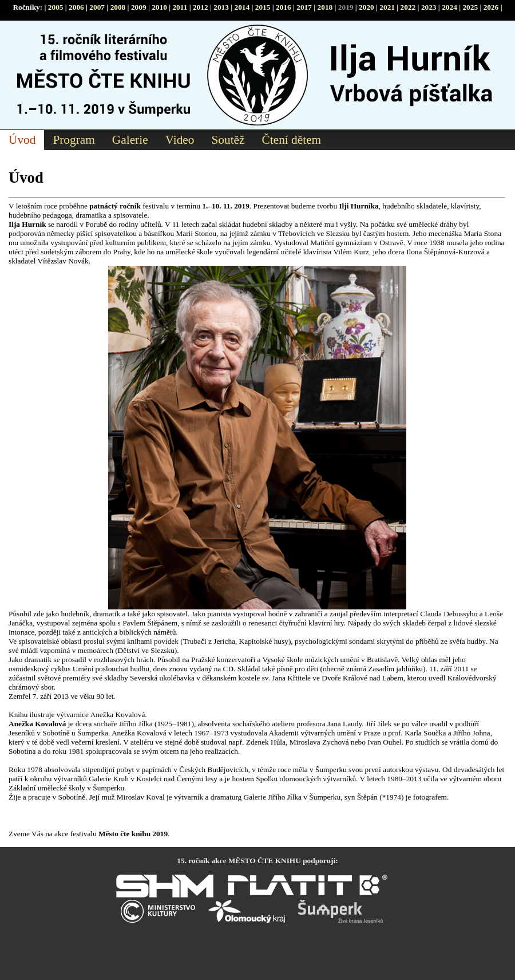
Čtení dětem (292, 140)
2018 (325, 7)
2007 (97, 7)
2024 (449, 7)
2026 (491, 7)
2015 (263, 7)
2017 (304, 7)
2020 (367, 7)
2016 (284, 7)
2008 (118, 7)
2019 (346, 7)
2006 (76, 7)
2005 (56, 7)
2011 (180, 7)
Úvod (22, 140)
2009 (139, 7)
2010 (159, 7)
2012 (201, 7)
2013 (221, 7)
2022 (408, 7)
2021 (387, 7)
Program (74, 140)
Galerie (130, 140)
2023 (429, 7)
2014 (242, 7)
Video (180, 140)
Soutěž (228, 140)
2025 (470, 7)
